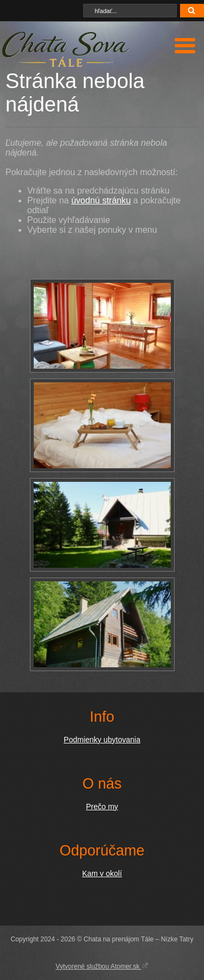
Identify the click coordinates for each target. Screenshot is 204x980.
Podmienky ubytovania (102, 740)
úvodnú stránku (101, 200)
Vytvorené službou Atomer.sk (102, 966)
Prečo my (102, 807)
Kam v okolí (102, 873)
